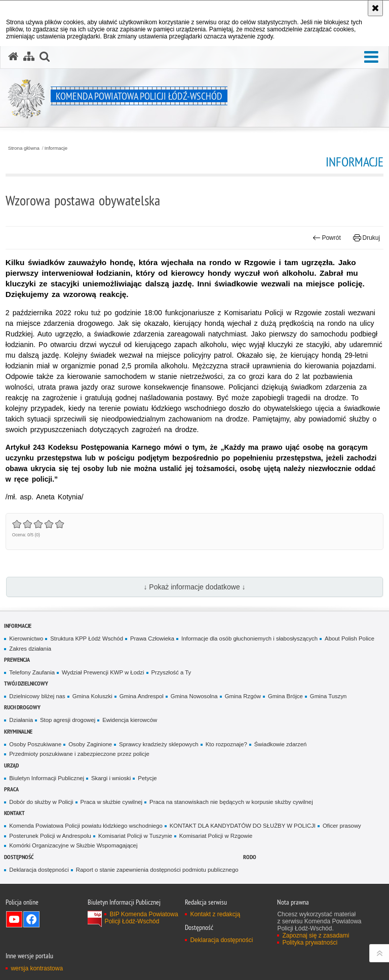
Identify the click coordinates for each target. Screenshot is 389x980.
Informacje (56, 148)
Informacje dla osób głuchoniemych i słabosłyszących (249, 638)
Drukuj (366, 238)
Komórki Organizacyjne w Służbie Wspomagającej (73, 845)
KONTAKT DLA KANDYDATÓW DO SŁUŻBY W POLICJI (243, 826)
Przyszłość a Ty (171, 672)
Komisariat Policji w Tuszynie (135, 836)
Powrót (327, 238)
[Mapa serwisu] (29, 57)
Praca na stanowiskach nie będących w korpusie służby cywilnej (231, 802)
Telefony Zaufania (32, 672)
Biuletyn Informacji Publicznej (47, 778)
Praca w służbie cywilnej (111, 802)
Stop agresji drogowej (68, 720)
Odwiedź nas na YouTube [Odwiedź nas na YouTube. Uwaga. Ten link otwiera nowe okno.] (14, 919)
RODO (250, 857)
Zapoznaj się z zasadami (316, 935)
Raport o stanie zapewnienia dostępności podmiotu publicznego (157, 870)
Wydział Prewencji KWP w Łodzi (103, 672)
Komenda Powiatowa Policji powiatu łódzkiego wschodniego (86, 826)
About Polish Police (349, 638)
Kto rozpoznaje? (226, 744)
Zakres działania (30, 649)
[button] (371, 57)
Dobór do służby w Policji (41, 802)
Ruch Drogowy (22, 707)
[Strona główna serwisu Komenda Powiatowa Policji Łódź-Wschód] (13, 57)
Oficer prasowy (342, 826)
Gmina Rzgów (243, 696)
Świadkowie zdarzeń (281, 744)
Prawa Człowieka (152, 638)
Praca (11, 789)
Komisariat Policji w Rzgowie (216, 836)
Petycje (147, 778)
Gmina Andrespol (142, 696)
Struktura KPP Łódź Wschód (87, 638)
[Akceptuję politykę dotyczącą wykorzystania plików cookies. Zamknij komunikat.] (375, 8)
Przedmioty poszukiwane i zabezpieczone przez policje (79, 754)
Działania (21, 720)
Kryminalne (18, 731)
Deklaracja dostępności (39, 870)
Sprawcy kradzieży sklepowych (159, 744)
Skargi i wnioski (111, 778)
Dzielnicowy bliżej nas (37, 696)
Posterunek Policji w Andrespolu (50, 836)
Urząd (11, 765)
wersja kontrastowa (37, 968)
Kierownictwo (26, 638)
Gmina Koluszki (92, 696)
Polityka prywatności (310, 943)
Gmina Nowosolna (194, 696)
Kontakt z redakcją (215, 914)
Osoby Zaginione (90, 744)
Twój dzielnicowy (26, 683)
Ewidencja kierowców (130, 720)
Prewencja (17, 659)
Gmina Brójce (285, 696)
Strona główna (24, 148)
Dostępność (19, 857)
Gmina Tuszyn (328, 696)
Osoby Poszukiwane (35, 744)
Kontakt (14, 813)
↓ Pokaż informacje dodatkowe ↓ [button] (194, 587)
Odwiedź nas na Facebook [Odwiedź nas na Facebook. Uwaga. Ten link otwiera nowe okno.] (31, 919)
